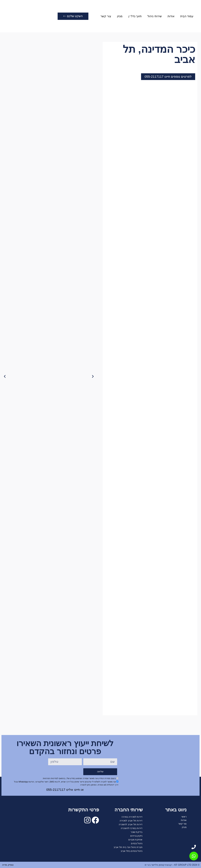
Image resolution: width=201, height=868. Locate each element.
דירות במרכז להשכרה (132, 828)
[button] (5, 376)
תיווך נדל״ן (135, 16)
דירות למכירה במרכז (132, 817)
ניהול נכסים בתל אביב (131, 851)
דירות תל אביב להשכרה (131, 824)
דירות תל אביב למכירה (131, 821)
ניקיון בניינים (136, 836)
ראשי (184, 817)
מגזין (120, 16)
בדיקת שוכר (136, 832)
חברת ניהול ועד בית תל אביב (128, 847)
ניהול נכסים (137, 843)
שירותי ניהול (155, 16)
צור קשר (106, 16)
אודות (171, 16)
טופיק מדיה (7, 865)
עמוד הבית (187, 16)
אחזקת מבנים (135, 840)
